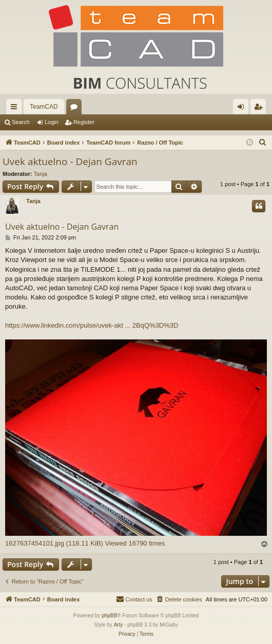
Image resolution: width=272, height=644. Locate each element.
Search (21, 122)
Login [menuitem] (243, 109)
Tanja (41, 174)
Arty (119, 625)
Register (84, 122)
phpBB (109, 616)
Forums (76, 109)
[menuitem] (263, 143)
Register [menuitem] (260, 109)
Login (52, 122)
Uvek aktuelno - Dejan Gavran (70, 162)
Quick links (16, 109)
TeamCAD (44, 107)
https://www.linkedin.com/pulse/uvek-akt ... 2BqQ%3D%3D (92, 325)
